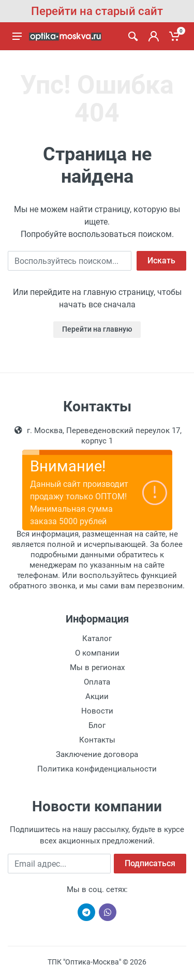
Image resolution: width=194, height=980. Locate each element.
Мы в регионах (97, 667)
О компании (97, 653)
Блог (97, 725)
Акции (97, 696)
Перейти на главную (97, 329)
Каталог (97, 639)
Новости (97, 711)
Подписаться (150, 863)
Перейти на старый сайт (97, 11)
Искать (161, 261)
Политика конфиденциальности (97, 769)
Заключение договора (97, 754)
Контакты (97, 740)
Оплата (97, 682)
